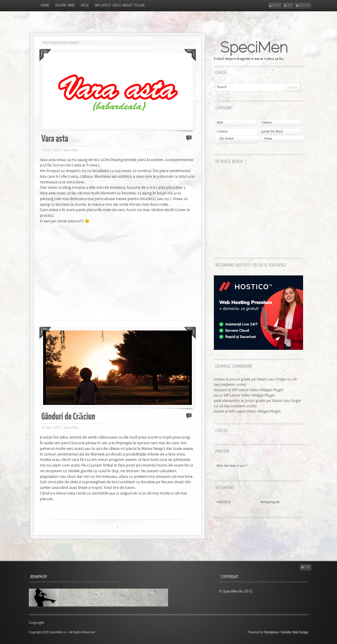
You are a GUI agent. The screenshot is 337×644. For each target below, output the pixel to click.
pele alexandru (227, 401)
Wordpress (271, 632)
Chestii (267, 123)
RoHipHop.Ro (270, 502)
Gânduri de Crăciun (68, 416)
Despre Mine (65, 6)
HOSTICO (224, 502)
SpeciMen (254, 47)
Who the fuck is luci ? (232, 466)
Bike (220, 123)
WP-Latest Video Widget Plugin (120, 6)
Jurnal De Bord (272, 131)
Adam (219, 411)
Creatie (222, 131)
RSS (290, 6)
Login (276, 6)
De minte (227, 139)
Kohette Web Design (295, 632)
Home (45, 6)
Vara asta (55, 138)
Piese (85, 6)
